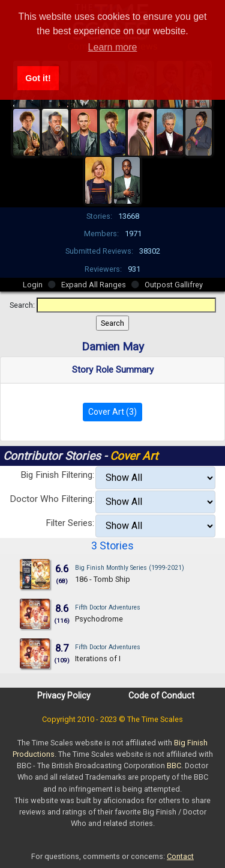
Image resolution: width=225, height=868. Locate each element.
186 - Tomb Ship (103, 579)
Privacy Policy (64, 695)
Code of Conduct (161, 695)
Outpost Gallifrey (174, 285)
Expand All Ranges (94, 285)
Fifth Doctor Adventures (108, 607)
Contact (180, 856)
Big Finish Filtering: (57, 475)
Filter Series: (70, 523)
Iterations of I (98, 659)
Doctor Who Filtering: (52, 499)
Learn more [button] (113, 47)
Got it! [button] (38, 78)
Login (33, 285)
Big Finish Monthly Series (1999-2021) (130, 568)
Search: (22, 305)
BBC (174, 766)
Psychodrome (99, 619)
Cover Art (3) (112, 412)
